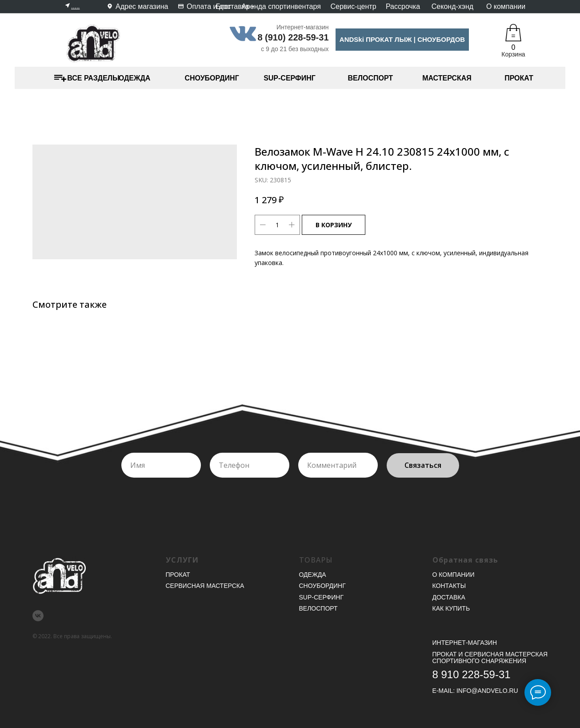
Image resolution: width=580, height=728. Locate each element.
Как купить (451, 608)
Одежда (313, 575)
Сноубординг (322, 586)
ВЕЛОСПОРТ (371, 78)
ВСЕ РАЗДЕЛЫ (93, 78)
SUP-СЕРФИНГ (290, 78)
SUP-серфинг (321, 597)
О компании (506, 6)
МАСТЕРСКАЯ (447, 78)
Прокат (178, 575)
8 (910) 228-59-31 (293, 37)
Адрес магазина (142, 6)
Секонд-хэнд (452, 6)
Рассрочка (403, 6)
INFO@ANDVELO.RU (487, 691)
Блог (224, 6)
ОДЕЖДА (135, 78)
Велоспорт (318, 608)
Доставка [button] (449, 597)
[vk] (38, 616)
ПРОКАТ (519, 78)
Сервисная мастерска (205, 586)
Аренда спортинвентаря (281, 6)
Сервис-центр (353, 6)
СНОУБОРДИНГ (212, 78)
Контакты (449, 586)
